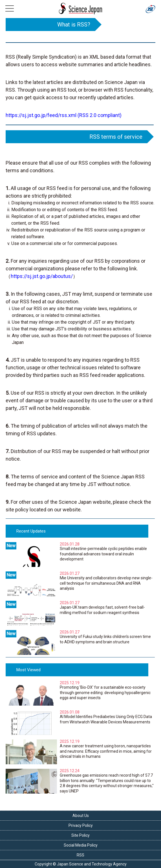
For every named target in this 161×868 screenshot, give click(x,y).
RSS (80, 855)
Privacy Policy (81, 825)
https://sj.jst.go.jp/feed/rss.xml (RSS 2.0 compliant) (64, 115)
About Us (81, 816)
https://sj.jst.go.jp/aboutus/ (42, 276)
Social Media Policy (81, 845)
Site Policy (80, 835)
